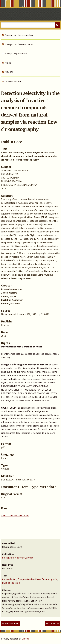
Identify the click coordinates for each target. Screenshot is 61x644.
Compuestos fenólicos (29, 579)
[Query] (31, 25)
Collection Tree (13, 81)
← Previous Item (11, 623)
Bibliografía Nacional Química (18, 558)
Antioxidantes (9, 579)
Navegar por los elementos (19, 35)
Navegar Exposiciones (16, 53)
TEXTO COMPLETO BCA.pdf (15, 515)
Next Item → (52, 623)
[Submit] (57, 25)
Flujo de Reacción (11, 583)
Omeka (25, 639)
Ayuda (8, 63)
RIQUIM (9, 72)
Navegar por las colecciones (19, 44)
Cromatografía (50, 579)
